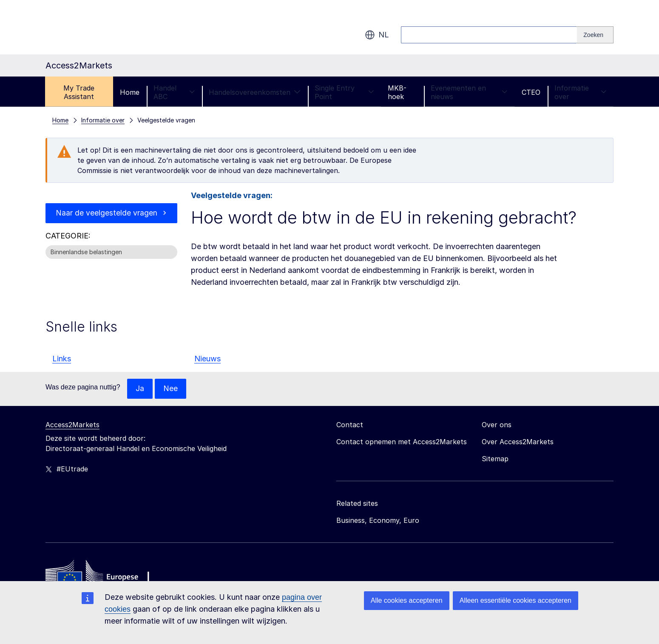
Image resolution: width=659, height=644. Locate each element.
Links (62, 359)
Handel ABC (174, 92)
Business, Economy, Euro (378, 521)
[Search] (595, 35)
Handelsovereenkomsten (255, 92)
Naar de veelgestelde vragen (107, 213)
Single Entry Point (344, 92)
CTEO (531, 92)
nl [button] (377, 35)
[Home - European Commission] (107, 577)
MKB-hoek (397, 92)
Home (130, 92)
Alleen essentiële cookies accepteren (516, 600)
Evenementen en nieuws (469, 92)
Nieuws (207, 359)
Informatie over (580, 92)
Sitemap (495, 459)
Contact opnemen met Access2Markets (402, 442)
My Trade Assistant (79, 92)
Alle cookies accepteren (407, 600)
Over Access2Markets (518, 442)
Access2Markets (72, 425)
